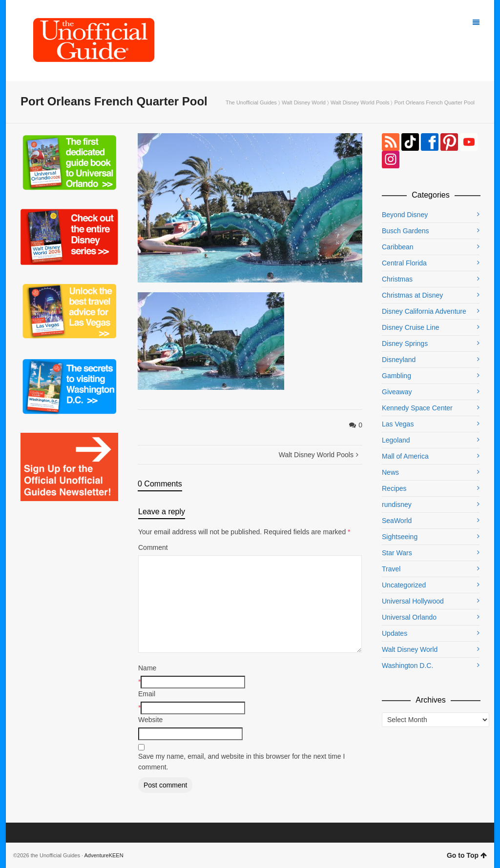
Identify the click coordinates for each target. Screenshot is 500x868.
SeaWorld (397, 521)
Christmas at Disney (412, 295)
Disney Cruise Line (411, 327)
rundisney (397, 505)
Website (150, 720)
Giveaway (397, 392)
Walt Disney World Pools (360, 102)
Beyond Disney (405, 215)
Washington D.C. (407, 666)
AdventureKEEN (104, 855)
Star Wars (397, 553)
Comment (153, 547)
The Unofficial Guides (251, 102)
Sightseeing (400, 537)
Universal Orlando (409, 617)
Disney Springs (405, 343)
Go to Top (467, 855)
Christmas (397, 279)
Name (147, 668)
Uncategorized (404, 585)
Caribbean (398, 247)
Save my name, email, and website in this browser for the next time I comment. (241, 762)
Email (147, 694)
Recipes (394, 488)
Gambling (396, 376)
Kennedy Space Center (417, 408)
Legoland (396, 440)
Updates (395, 633)
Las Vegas (398, 424)
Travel (391, 569)
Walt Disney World (304, 102)
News (390, 472)
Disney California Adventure (424, 311)
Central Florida (404, 263)
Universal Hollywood (413, 601)
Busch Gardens (406, 231)
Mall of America (405, 456)
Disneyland (399, 360)
